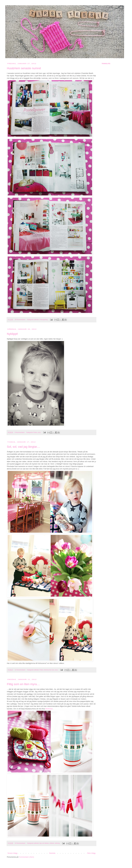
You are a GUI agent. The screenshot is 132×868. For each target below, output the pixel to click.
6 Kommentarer (20, 432)
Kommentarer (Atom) (27, 857)
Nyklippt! (12, 334)
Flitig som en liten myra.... (23, 684)
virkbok (52, 843)
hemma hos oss (49, 670)
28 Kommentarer (20, 320)
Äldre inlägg (91, 853)
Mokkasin (49, 709)
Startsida (52, 853)
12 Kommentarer (20, 670)
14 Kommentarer (20, 843)
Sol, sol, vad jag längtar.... (23, 447)
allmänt (36, 320)
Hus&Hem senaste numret (24, 68)
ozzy (39, 432)
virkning (57, 843)
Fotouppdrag (44, 320)
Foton (35, 432)
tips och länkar (44, 843)
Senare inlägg (12, 853)
